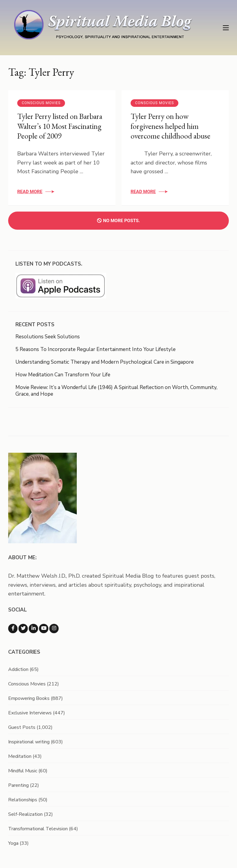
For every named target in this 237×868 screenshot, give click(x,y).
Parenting (18, 785)
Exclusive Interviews (30, 713)
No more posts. (118, 221)
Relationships (23, 800)
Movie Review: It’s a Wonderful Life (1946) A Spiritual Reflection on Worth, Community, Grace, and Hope (116, 391)
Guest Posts (22, 727)
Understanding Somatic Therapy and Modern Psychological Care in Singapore (105, 362)
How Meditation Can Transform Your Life (63, 375)
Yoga (13, 843)
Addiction (18, 669)
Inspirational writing (29, 742)
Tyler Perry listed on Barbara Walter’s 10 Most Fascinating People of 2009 (60, 126)
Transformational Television (38, 829)
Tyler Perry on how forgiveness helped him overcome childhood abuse (170, 126)
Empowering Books (29, 698)
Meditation (20, 756)
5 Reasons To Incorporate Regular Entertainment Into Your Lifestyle (96, 349)
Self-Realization (25, 814)
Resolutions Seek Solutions (48, 337)
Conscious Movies (41, 103)
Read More (30, 192)
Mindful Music (23, 771)
